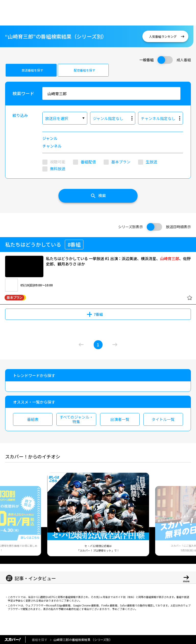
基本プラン (121, 162)
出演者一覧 (120, 419)
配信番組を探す (84, 70)
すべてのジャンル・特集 (76, 419)
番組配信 (88, 162)
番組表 (33, 419)
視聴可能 (58, 162)
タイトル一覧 (163, 419)
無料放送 (58, 169)
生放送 (151, 162)
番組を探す (40, 640)
